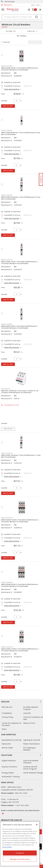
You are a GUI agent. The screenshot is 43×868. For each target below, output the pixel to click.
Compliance (7, 713)
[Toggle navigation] (3, 10)
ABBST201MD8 (7, 195)
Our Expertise (21, 735)
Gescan (21, 702)
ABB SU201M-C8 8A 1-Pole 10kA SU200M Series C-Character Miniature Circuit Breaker (20, 263)
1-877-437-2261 (9, 2)
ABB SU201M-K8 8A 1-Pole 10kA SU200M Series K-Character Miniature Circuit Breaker (19, 327)
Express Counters (9, 767)
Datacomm (6, 744)
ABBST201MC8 (7, 453)
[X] (37, 825)
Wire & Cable (7, 748)
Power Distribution (32, 744)
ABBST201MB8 (7, 131)
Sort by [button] (31, 31)
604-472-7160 (21, 793)
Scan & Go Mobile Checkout (31, 762)
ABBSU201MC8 (7, 260)
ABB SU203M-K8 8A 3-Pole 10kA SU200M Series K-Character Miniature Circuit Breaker (20, 585)
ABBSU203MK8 (7, 582)
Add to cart (8, 106)
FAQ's (4, 729)
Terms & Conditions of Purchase (11, 724)
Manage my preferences (20, 859)
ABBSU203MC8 (7, 518)
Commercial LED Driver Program (30, 768)
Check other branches (12, 89)
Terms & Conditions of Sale (33, 718)
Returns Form (29, 723)
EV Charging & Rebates (29, 749)
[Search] (21, 17)
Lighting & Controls (32, 740)
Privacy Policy (8, 717)
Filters (11, 31)
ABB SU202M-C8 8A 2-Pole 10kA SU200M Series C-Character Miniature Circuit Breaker (20, 650)
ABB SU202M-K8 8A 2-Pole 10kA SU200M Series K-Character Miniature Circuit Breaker (20, 69)
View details (8, 429)
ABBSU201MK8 (7, 324)
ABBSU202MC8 (7, 647)
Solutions (21, 755)
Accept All (20, 853)
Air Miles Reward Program (31, 708)
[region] (20, 844)
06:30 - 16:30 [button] (35, 5)
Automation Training (11, 777)
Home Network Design (33, 773)
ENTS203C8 (6, 389)
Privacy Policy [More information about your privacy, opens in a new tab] (7, 847)
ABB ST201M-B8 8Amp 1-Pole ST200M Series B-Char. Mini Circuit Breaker (21, 134)
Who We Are (7, 707)
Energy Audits (8, 773)
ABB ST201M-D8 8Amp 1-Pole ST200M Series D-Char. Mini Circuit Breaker (21, 198)
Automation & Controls (12, 740)
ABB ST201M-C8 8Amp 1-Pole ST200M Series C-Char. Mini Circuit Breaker (21, 456)
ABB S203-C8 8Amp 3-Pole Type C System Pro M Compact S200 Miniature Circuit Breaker (20, 392)
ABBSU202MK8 (7, 66)
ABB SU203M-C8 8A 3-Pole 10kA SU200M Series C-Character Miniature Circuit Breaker (20, 521)
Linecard (27, 713)
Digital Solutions (9, 761)
